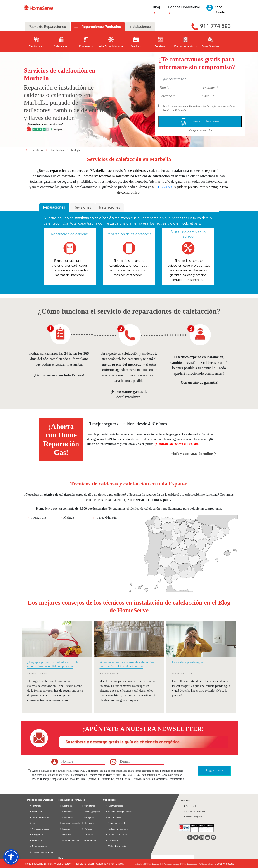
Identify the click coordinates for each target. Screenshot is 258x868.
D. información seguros (41, 852)
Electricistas (67, 806)
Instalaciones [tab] (140, 27)
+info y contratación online (194, 454)
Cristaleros (88, 823)
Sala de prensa (113, 817)
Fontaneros (66, 817)
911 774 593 (215, 26)
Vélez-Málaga (106, 517)
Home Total (36, 841)
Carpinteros (88, 806)
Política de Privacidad (175, 110)
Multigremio (36, 835)
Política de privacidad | (155, 864)
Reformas (88, 835)
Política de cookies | (172, 864)
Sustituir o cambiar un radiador (188, 234)
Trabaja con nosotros (116, 835)
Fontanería (36, 806)
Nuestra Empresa (114, 806)
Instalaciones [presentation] (110, 207)
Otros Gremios (90, 841)
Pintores (87, 829)
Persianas (66, 835)
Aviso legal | (140, 864)
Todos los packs (38, 846)
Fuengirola (38, 517)
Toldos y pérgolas (91, 812)
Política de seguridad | (190, 864)
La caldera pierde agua (187, 662)
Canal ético (111, 841)
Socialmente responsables (118, 812)
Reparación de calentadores (129, 234)
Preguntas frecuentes (116, 823)
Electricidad (36, 812)
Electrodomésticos (39, 817)
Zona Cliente (190, 806)
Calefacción (58, 150)
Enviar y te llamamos (200, 122)
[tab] (54, 208)
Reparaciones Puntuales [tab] (101, 27)
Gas (32, 823)
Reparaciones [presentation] (54, 207)
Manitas (65, 829)
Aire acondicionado (39, 829)
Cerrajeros (88, 817)
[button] (11, 857)
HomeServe (37, 150)
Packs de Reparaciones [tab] (47, 27)
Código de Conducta (116, 846)
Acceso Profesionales (194, 812)
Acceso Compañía (193, 817)
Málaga (76, 150)
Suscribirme (214, 771)
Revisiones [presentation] (82, 207)
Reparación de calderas (70, 234)
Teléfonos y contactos (116, 829)
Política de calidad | (207, 864)
